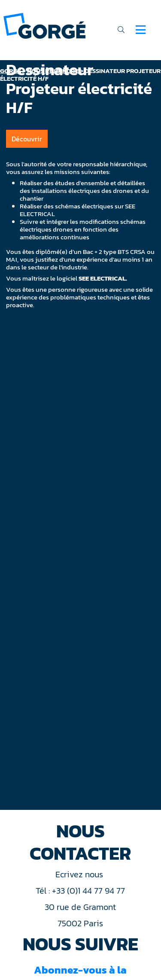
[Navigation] (141, 30)
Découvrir (27, 139)
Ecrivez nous (80, 874)
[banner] (44, 25)
